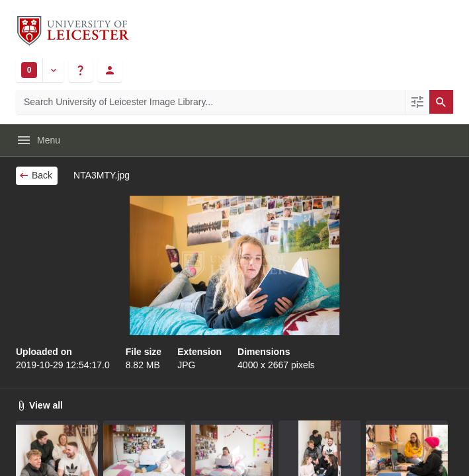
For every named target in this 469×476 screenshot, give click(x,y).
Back (35, 175)
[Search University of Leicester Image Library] (210, 102)
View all (39, 405)
